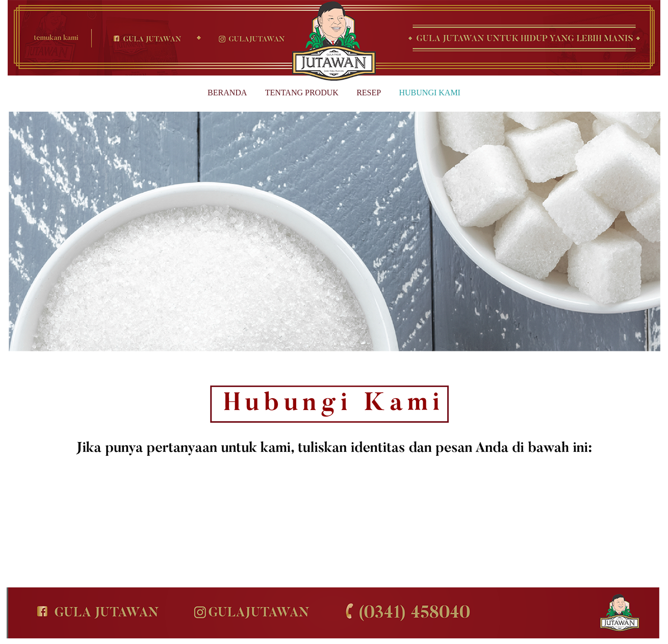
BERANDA (227, 93)
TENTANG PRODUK (302, 93)
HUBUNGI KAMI (430, 93)
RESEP (369, 93)
